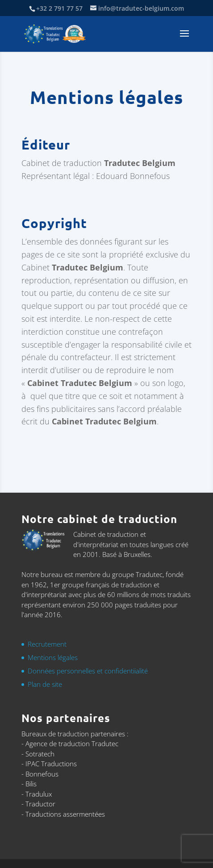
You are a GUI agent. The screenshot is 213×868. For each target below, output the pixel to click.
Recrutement (47, 644)
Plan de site (45, 684)
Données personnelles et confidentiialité (88, 671)
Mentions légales (53, 657)
